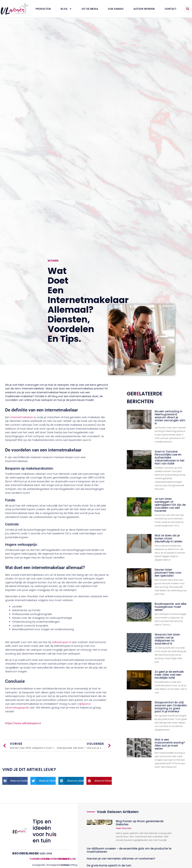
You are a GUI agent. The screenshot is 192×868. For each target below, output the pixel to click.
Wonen (53, 261)
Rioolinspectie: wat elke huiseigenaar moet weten (170, 607)
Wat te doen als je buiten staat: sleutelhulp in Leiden (169, 538)
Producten (43, 9)
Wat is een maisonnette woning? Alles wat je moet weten (170, 744)
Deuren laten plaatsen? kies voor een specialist (168, 573)
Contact (171, 9)
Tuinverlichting (64, 865)
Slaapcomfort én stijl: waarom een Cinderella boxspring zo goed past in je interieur (171, 707)
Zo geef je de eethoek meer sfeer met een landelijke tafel (169, 675)
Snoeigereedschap (50, 865)
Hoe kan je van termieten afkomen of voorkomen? (121, 859)
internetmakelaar (21, 417)
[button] (188, 9)
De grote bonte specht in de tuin (109, 865)
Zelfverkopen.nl (62, 642)
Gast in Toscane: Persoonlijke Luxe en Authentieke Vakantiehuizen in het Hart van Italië (170, 458)
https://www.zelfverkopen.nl (23, 723)
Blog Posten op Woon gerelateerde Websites (140, 823)
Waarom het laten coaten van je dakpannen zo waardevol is (167, 639)
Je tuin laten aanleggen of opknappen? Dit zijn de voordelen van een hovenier (170, 505)
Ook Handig (116, 9)
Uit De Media (90, 9)
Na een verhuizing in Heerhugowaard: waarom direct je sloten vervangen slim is (170, 417)
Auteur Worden (144, 9)
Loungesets (35, 865)
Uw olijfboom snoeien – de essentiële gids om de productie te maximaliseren (129, 850)
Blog (66, 9)
